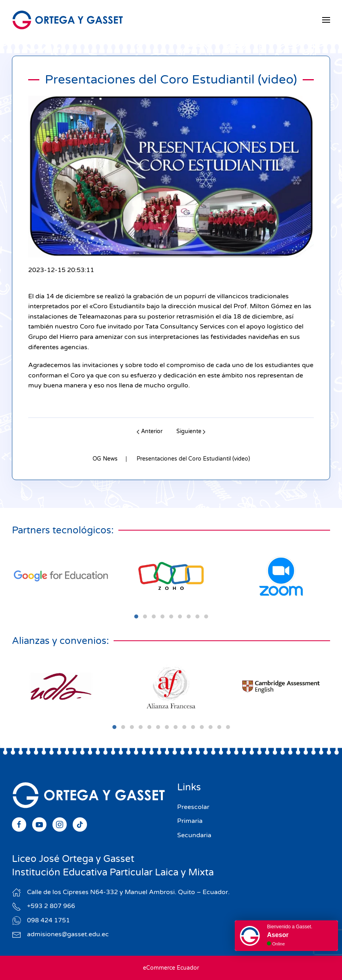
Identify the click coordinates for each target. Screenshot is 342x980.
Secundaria (194, 835)
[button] (326, 20)
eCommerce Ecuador (171, 968)
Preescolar (193, 807)
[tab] (136, 616)
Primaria (190, 821)
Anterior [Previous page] (150, 431)
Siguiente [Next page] (191, 431)
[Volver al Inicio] (68, 20)
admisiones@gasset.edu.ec (68, 934)
